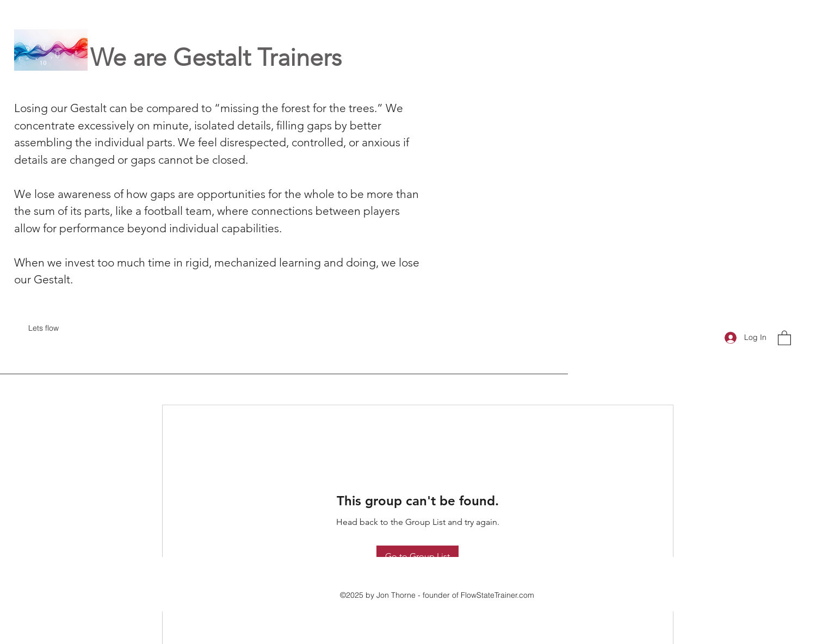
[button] (784, 338)
